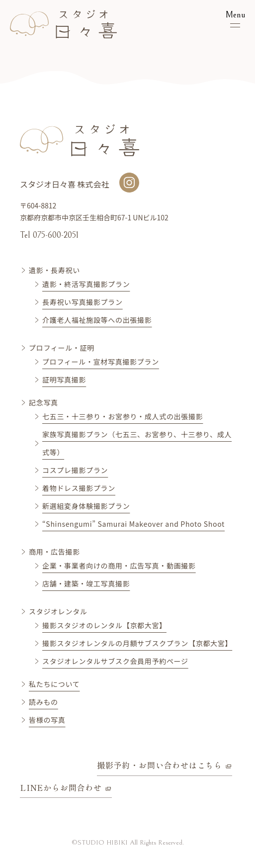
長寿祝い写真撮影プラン (83, 302)
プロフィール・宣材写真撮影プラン (101, 362)
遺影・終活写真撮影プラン (86, 284)
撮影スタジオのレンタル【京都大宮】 (104, 625)
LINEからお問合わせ (61, 787)
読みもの (43, 702)
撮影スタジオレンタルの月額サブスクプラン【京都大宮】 (137, 643)
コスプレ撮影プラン (75, 470)
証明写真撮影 (64, 380)
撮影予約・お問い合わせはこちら (160, 765)
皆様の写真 (47, 720)
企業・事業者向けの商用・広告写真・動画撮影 (119, 566)
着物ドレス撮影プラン (79, 488)
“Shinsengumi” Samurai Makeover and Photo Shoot (133, 524)
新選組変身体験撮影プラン (86, 506)
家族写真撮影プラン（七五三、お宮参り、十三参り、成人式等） (137, 443)
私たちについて (54, 684)
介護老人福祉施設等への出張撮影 (97, 320)
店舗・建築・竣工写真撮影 (86, 583)
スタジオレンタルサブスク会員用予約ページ (115, 661)
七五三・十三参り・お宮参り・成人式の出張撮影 (123, 416)
